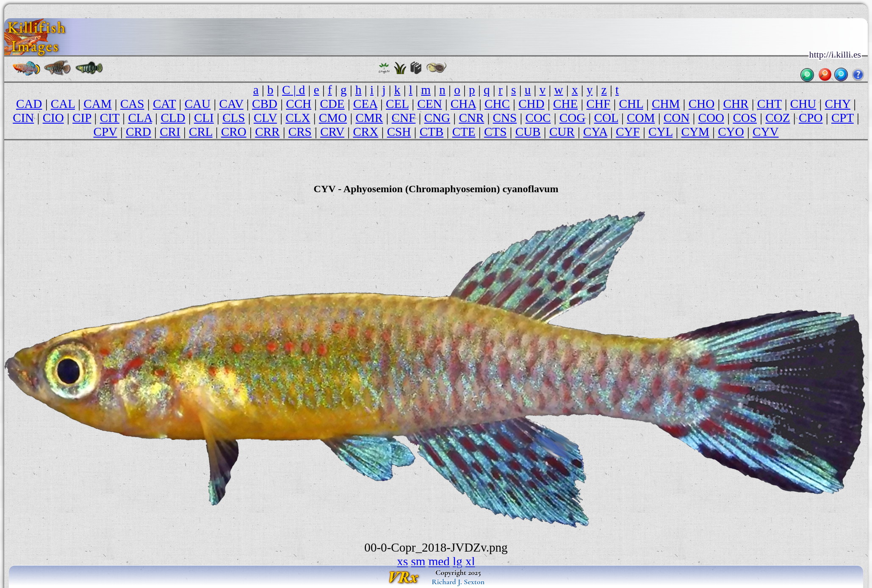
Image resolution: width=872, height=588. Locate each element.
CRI (170, 132)
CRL (201, 132)
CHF (599, 104)
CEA (365, 104)
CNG (437, 118)
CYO (731, 132)
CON (677, 118)
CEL (397, 104)
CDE (332, 104)
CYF (628, 132)
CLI (204, 118)
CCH (299, 104)
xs (402, 561)
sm (418, 561)
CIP (82, 118)
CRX (365, 132)
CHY (838, 104)
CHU (803, 104)
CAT (164, 104)
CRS (300, 132)
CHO (702, 104)
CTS (495, 132)
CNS (505, 118)
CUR (562, 132)
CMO (333, 118)
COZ (778, 118)
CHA (463, 104)
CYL (660, 132)
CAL (63, 104)
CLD (173, 118)
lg (458, 561)
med (439, 561)
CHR (736, 104)
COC (538, 118)
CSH (399, 132)
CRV (332, 132)
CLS (234, 118)
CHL (631, 104)
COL (606, 118)
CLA (140, 118)
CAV (231, 104)
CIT (110, 118)
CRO (234, 132)
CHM (666, 104)
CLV (265, 118)
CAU (198, 104)
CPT (843, 118)
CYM (695, 132)
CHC (497, 104)
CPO (811, 118)
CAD (29, 104)
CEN (429, 104)
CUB (528, 132)
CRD (138, 132)
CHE (565, 104)
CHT (770, 104)
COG (572, 118)
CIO (53, 118)
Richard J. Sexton (458, 582)
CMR (370, 118)
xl (470, 561)
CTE (464, 132)
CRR (267, 132)
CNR (471, 118)
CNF (404, 118)
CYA (595, 132)
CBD (265, 104)
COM (641, 118)
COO (711, 118)
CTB (432, 132)
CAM (97, 104)
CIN (23, 118)
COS (745, 118)
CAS (132, 104)
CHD (531, 104)
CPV (105, 132)
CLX (298, 118)
